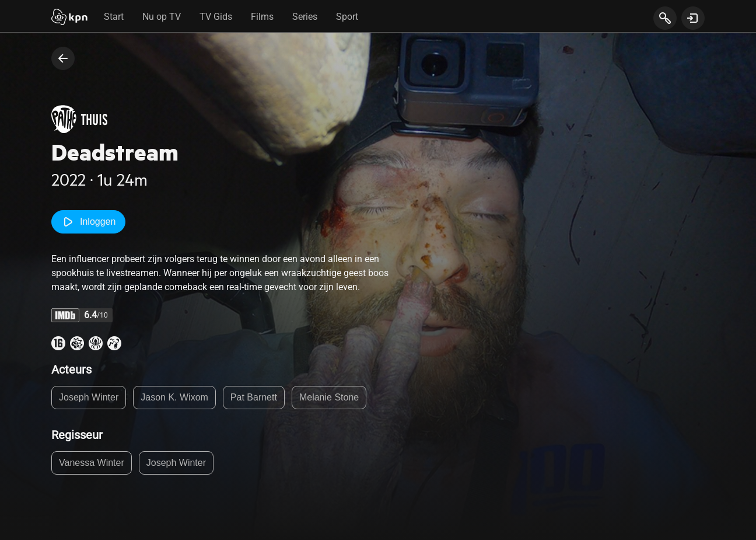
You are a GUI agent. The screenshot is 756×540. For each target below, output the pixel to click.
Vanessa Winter (92, 463)
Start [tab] (114, 17)
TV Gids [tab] (216, 17)
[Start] (69, 18)
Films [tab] (262, 17)
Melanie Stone (329, 397)
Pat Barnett (254, 397)
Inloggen (88, 222)
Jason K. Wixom (174, 397)
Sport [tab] (347, 17)
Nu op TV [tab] (162, 17)
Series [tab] (305, 17)
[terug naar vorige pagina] (63, 58)
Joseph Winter (89, 397)
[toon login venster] (693, 18)
